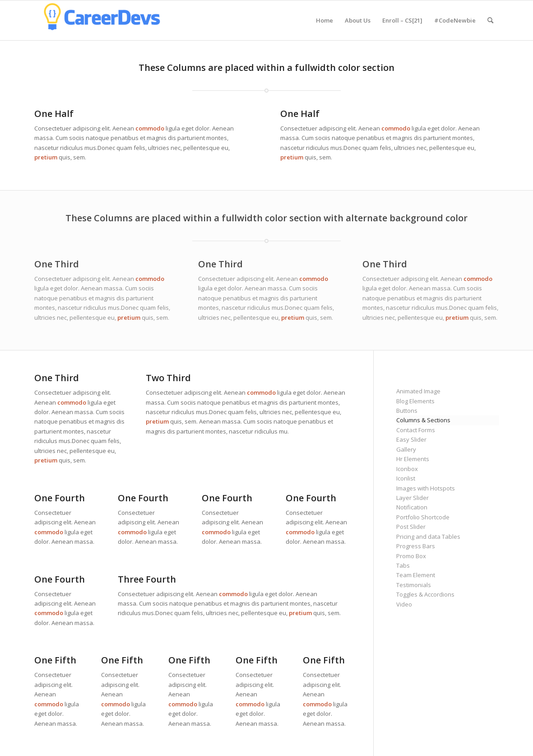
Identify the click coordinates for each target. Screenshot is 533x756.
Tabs (403, 565)
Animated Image (418, 391)
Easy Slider (411, 439)
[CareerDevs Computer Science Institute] (102, 20)
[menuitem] (324, 20)
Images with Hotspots (426, 488)
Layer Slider (412, 498)
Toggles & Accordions (425, 594)
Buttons (407, 411)
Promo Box (411, 556)
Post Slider (411, 527)
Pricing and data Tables (428, 537)
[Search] (490, 20)
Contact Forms (416, 430)
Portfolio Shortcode (423, 517)
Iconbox (407, 469)
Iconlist (406, 478)
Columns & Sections (423, 420)
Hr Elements (413, 459)
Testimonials (414, 585)
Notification (412, 507)
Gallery (406, 449)
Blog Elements (415, 401)
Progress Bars (416, 546)
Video (404, 604)
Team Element (416, 575)
